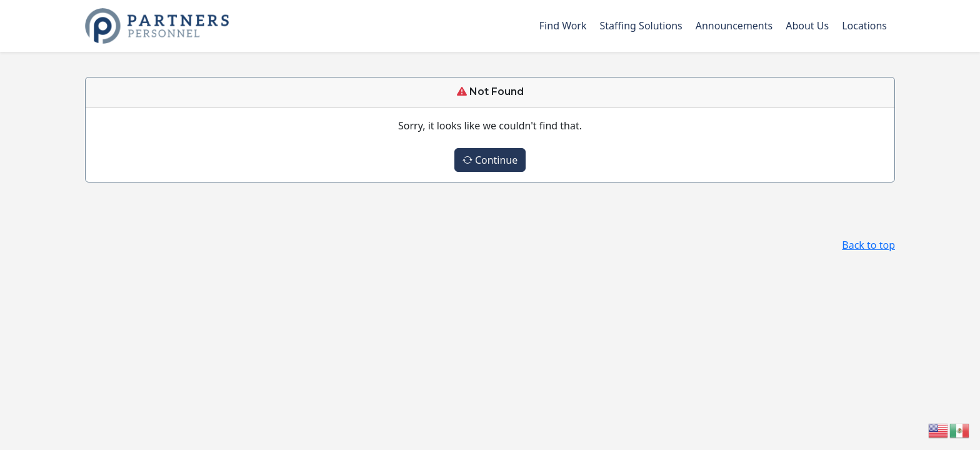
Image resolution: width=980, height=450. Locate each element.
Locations (864, 26)
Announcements (734, 26)
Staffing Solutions (641, 26)
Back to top (868, 245)
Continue (490, 160)
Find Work (563, 26)
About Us (807, 26)
